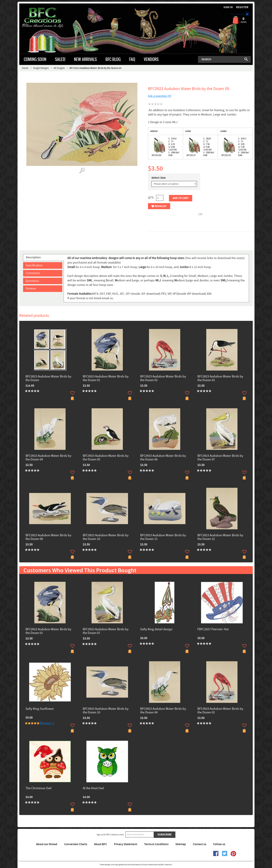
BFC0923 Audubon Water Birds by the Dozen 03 (220, 379)
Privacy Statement (126, 844)
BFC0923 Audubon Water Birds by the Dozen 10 (106, 537)
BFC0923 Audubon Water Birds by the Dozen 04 (48, 458)
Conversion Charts (76, 844)
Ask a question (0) (160, 96)
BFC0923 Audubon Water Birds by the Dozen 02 (163, 379)
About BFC (101, 844)
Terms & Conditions (156, 844)
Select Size (159, 178)
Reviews (31, 289)
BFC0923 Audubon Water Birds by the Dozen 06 (163, 458)
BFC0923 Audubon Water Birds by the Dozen (48, 379)
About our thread (47, 844)
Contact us (200, 844)
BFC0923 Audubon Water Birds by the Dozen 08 (48, 537)
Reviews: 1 (47, 723)
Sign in (228, 7)
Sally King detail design (156, 629)
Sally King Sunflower (40, 709)
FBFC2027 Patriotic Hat (213, 629)
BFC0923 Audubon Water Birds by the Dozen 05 (106, 458)
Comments (33, 273)
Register (242, 7)
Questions (32, 281)
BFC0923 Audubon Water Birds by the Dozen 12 (220, 537)
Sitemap (181, 844)
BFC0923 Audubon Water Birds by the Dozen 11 (163, 537)
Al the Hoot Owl (93, 788)
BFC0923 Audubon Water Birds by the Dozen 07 (220, 458)
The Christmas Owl (39, 788)
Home (25, 68)
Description (33, 257)
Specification (34, 265)
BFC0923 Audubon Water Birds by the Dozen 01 (106, 379)
